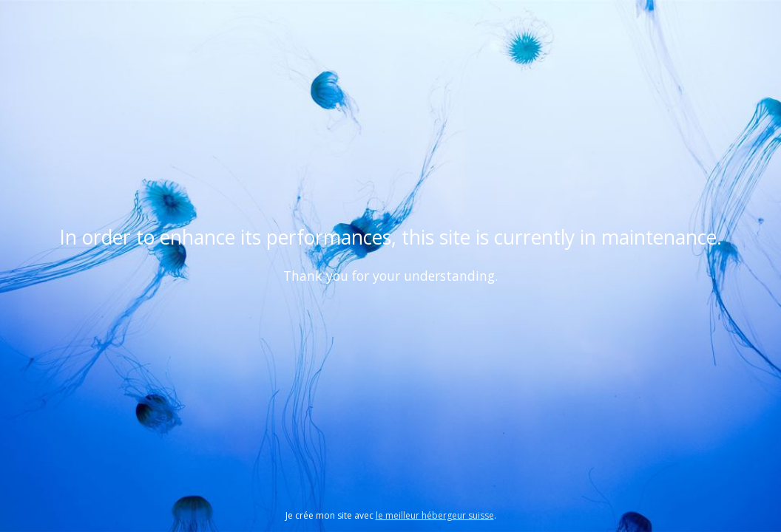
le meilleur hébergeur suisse (435, 515)
